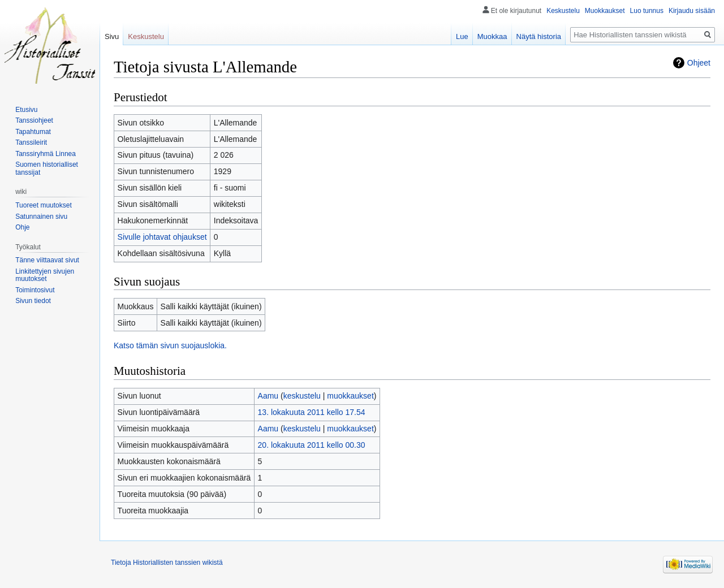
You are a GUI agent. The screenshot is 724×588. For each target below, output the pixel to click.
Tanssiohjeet (34, 120)
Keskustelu (563, 11)
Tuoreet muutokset (44, 205)
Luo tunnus (647, 11)
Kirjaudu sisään (692, 11)
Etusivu (26, 110)
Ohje (22, 227)
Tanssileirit (31, 142)
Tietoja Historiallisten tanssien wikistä (167, 563)
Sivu (112, 36)
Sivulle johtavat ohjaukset (162, 237)
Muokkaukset (605, 11)
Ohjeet (699, 63)
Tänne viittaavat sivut (47, 260)
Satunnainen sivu (41, 217)
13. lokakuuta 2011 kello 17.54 (312, 412)
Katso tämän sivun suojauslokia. (170, 345)
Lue (462, 36)
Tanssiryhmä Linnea (46, 154)
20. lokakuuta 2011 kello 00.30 (312, 445)
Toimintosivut (35, 290)
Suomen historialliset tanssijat (47, 168)
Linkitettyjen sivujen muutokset (45, 275)
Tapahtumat (33, 132)
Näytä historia (539, 36)
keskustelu (302, 396)
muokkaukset (350, 396)
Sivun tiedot (33, 301)
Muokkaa (492, 36)
